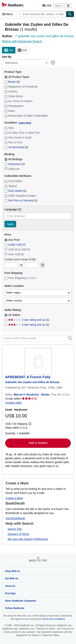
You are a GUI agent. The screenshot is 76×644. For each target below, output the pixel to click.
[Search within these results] (38, 338)
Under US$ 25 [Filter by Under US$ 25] (15, 245)
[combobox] (43, 14)
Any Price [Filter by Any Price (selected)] (13, 240)
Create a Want (14, 498)
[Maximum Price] (31, 265)
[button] (70, 338)
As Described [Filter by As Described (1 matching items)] (16, 147)
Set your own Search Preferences (28, 539)
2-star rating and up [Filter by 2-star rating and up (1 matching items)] (29, 320)
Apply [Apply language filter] (10, 224)
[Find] (70, 14)
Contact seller (13, 403)
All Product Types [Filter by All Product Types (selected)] (17, 77)
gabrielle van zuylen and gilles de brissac (46, 36)
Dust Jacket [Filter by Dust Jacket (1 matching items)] (15, 191)
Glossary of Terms (18, 534)
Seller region (13, 293)
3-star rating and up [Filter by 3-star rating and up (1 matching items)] (29, 325)
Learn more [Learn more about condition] (25, 123)
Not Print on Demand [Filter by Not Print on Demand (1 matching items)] (21, 200)
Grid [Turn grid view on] (22, 50)
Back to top (38, 561)
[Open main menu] (8, 14)
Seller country (14, 301)
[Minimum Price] (12, 265)
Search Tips (15, 529)
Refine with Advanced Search (22, 41)
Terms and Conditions (54, 619)
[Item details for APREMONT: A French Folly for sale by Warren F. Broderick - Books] (38, 361)
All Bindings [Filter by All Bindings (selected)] (14, 159)
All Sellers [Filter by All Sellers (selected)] (15, 315)
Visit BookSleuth (15, 518)
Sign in (59, 6)
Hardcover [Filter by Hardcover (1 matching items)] (15, 164)
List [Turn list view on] (9, 50)
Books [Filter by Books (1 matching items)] (12, 82)
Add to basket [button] (38, 443)
